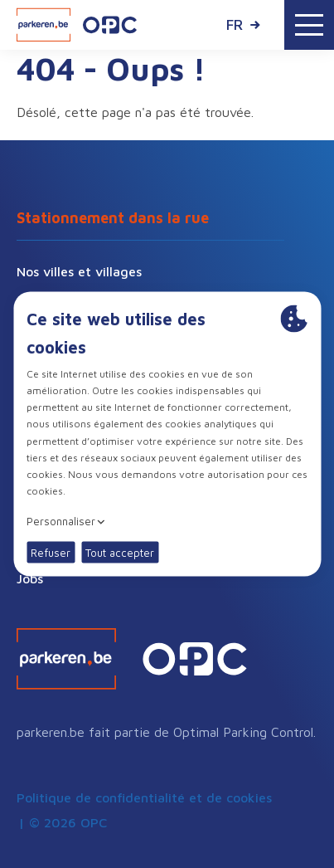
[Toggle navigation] (309, 25)
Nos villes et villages (79, 271)
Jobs (30, 578)
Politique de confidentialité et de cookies (144, 797)
